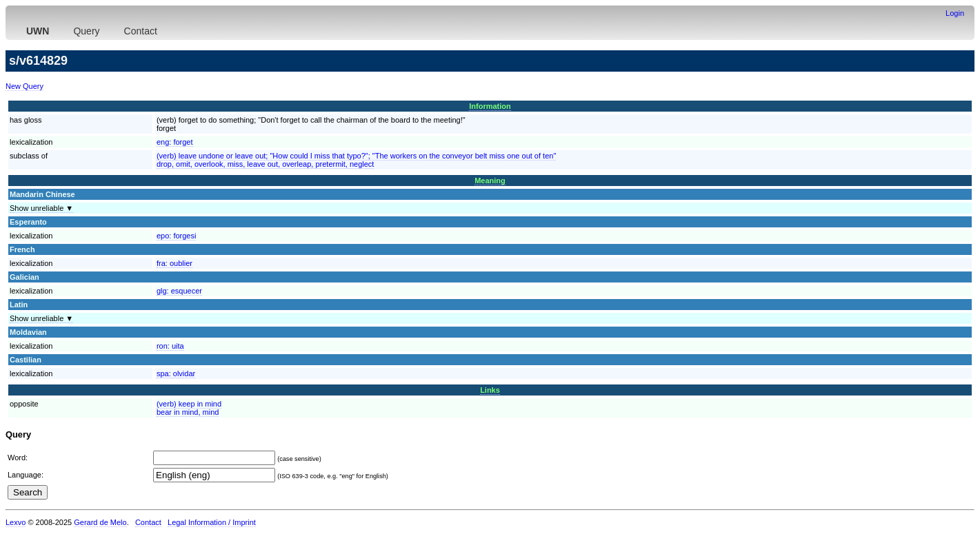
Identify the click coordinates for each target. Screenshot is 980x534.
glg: (179, 291)
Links (490, 390)
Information (490, 106)
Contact (141, 31)
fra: (174, 263)
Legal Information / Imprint (212, 522)
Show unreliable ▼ (41, 208)
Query (86, 31)
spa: (176, 373)
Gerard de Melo (100, 522)
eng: (175, 142)
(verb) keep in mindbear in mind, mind (189, 408)
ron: (170, 346)
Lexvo (16, 522)
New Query (24, 86)
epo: (177, 236)
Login (955, 13)
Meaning (490, 181)
